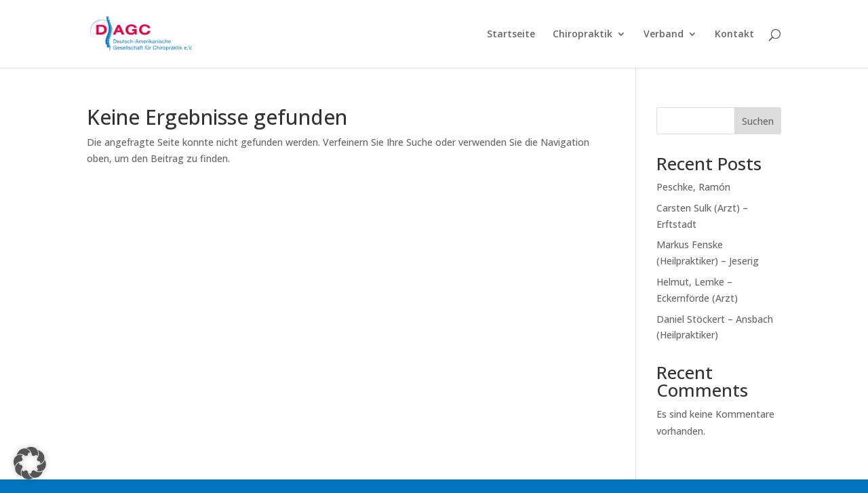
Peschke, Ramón (693, 187)
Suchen (758, 121)
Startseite (511, 35)
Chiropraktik (583, 35)
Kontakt (734, 35)
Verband (664, 35)
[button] (30, 463)
